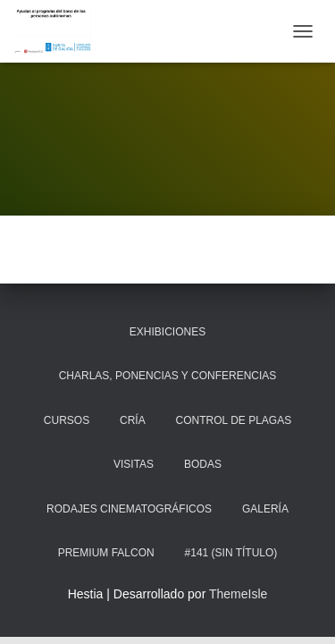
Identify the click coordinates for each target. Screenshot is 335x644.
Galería (265, 509)
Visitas (134, 464)
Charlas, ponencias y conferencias (168, 376)
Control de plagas (234, 420)
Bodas (203, 464)
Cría (133, 420)
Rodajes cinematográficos (129, 509)
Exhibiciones (167, 332)
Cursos (67, 420)
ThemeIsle (238, 594)
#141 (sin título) (231, 553)
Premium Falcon (106, 553)
